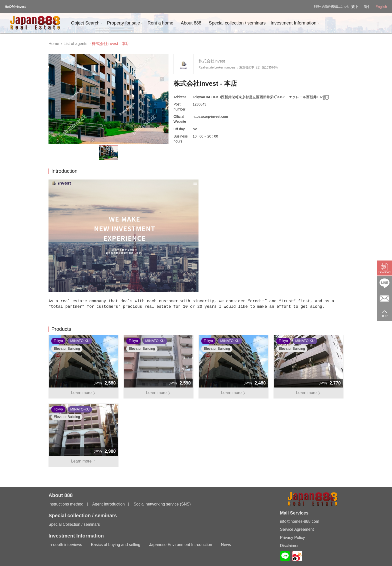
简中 (367, 7)
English (381, 7)
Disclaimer (289, 546)
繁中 (355, 7)
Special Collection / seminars (74, 524)
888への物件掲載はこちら (331, 6)
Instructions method (66, 504)
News (226, 545)
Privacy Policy (292, 538)
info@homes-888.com (300, 521)
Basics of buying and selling (116, 545)
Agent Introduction (108, 504)
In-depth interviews (65, 545)
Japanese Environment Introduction (181, 545)
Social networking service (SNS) (162, 504)
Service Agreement (297, 529)
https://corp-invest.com (210, 116)
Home (54, 44)
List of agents (75, 44)
